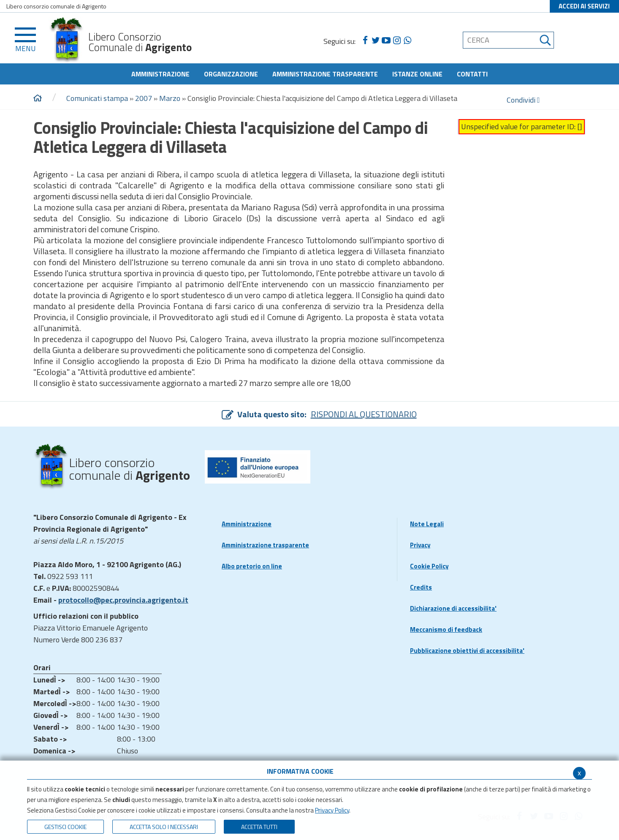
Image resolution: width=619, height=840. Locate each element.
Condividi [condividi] (523, 100)
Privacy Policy (332, 810)
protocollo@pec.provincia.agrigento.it (123, 600)
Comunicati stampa (97, 98)
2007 (144, 98)
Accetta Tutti (259, 827)
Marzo (170, 98)
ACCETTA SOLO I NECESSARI (164, 827)
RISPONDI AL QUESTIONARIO (364, 414)
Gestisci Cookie (65, 827)
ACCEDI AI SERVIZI (584, 6)
